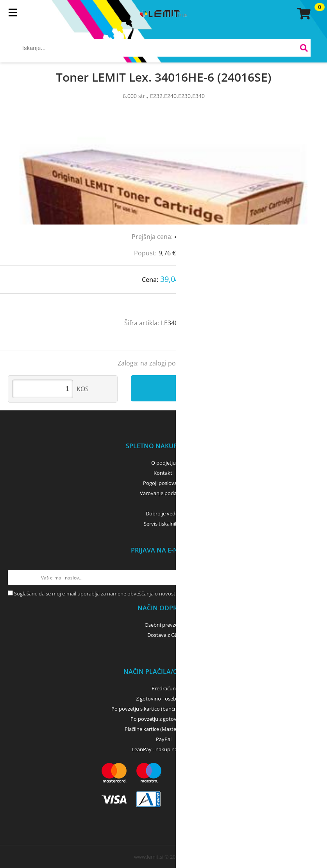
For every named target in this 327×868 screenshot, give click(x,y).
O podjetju (163, 463)
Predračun (164, 688)
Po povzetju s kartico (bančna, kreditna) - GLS (164, 709)
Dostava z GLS (164, 635)
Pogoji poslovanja (163, 483)
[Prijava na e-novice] (312, 577)
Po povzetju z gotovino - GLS (164, 719)
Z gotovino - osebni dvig (164, 699)
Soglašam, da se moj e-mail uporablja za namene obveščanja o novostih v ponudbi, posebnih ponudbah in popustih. (149, 594)
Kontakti (163, 473)
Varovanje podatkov (163, 493)
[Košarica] (303, 14)
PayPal (164, 739)
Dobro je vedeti (163, 513)
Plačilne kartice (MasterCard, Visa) (163, 729)
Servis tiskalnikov (164, 524)
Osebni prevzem (163, 625)
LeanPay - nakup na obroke (163, 749)
